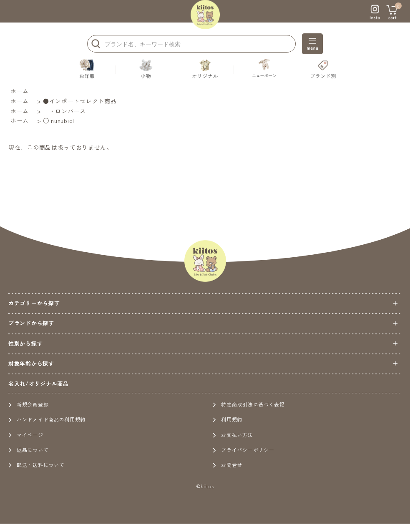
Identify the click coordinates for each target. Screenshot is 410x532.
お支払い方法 (233, 435)
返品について (28, 450)
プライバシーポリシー (243, 450)
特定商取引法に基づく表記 (249, 404)
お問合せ (228, 465)
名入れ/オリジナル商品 (39, 383)
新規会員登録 (28, 404)
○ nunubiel (59, 120)
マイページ (26, 435)
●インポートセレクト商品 (80, 101)
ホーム (20, 91)
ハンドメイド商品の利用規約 (47, 419)
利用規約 (228, 419)
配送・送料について (36, 465)
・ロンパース (64, 111)
